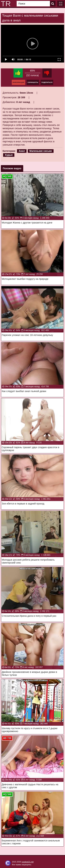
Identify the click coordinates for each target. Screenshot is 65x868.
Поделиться (47, 82)
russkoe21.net (28, 862)
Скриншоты (33, 82)
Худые (9, 155)
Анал (22, 151)
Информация (18, 82)
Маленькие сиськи (41, 151)
